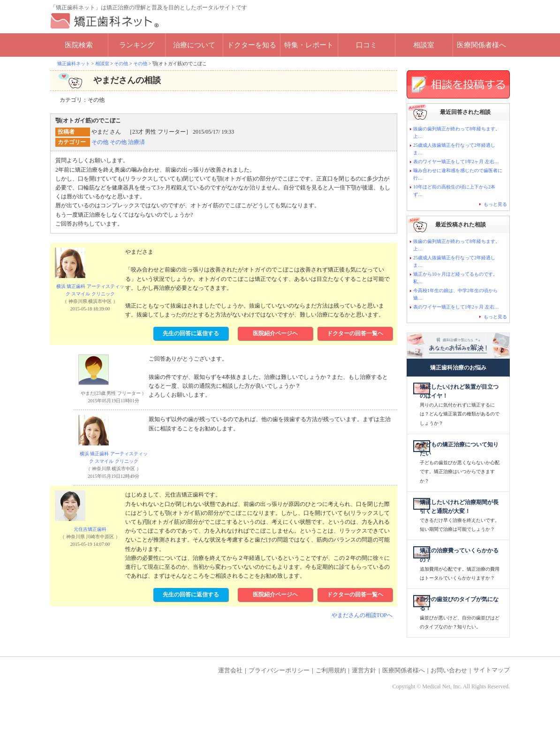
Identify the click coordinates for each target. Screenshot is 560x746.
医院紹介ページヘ (275, 333)
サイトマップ (492, 706)
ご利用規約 (331, 706)
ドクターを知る (252, 45)
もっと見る (495, 204)
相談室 (424, 45)
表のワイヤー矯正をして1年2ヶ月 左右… (456, 162)
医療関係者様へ (481, 45)
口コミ (367, 45)
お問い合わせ (449, 706)
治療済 (136, 142)
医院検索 (79, 45)
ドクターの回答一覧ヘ (355, 333)
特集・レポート (309, 45)
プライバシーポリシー (279, 706)
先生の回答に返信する (191, 333)
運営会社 (230, 706)
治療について (194, 45)
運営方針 (364, 706)
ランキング (137, 45)
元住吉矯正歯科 (90, 529)
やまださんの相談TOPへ (362, 615)
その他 (100, 142)
